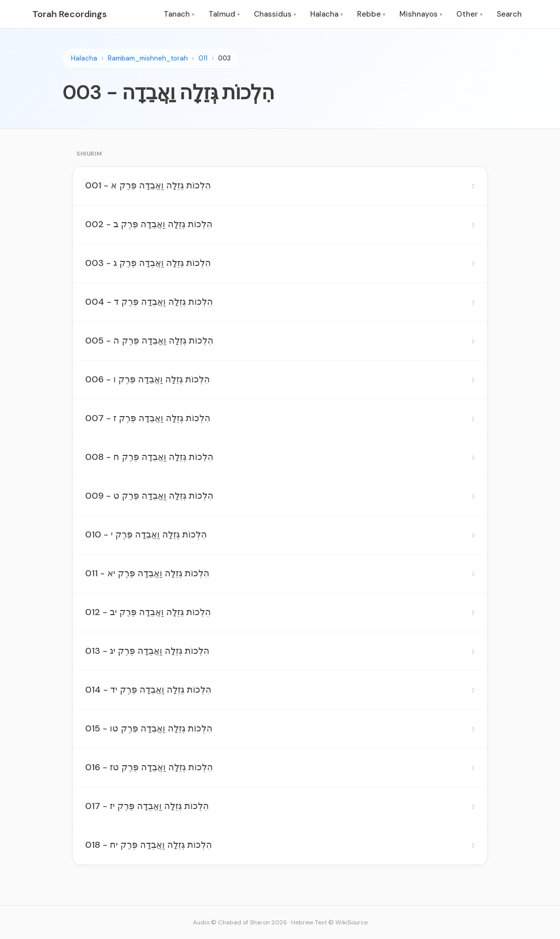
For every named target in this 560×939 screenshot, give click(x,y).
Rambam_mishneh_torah (148, 58)
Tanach (179, 14)
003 (224, 58)
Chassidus (275, 14)
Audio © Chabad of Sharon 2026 (240, 922)
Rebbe (371, 14)
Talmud (224, 14)
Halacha (327, 14)
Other (469, 14)
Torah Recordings (69, 14)
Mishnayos (421, 14)
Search (509, 14)
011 (203, 58)
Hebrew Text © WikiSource (329, 922)
